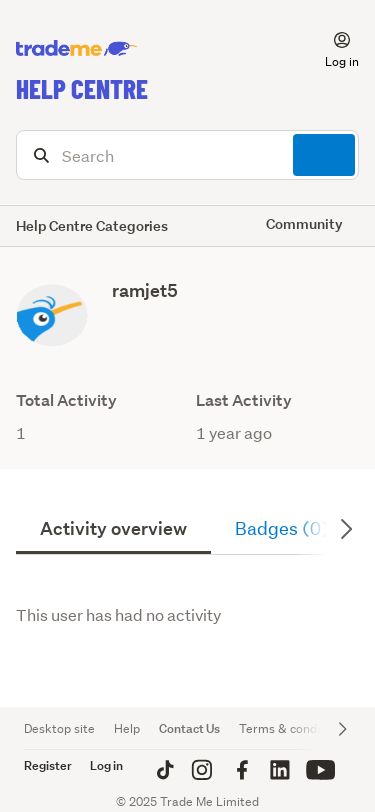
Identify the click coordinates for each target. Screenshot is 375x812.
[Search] (187, 155)
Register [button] (48, 765)
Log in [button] (106, 765)
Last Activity (244, 400)
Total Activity (66, 400)
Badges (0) (282, 528)
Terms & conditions (293, 728)
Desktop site (59, 728)
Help (127, 728)
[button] (330, 49)
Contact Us (189, 728)
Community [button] (304, 223)
